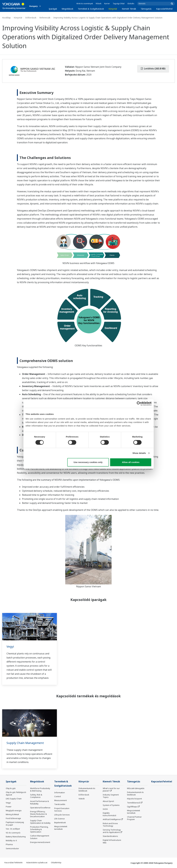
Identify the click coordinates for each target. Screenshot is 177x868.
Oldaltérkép (56, 862)
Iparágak (53, 9)
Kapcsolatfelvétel (164, 9)
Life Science (59, 819)
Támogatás (146, 9)
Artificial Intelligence (112, 819)
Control (58, 796)
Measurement (60, 800)
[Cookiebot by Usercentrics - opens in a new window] (139, 404)
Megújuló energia (14, 810)
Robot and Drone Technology (110, 825)
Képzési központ (134, 799)
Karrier (107, 4)
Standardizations (110, 836)
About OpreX (108, 801)
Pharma (9, 844)
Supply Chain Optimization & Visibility (40, 822)
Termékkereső (134, 803)
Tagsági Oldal (119, 4)
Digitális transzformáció (109, 814)
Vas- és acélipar (13, 829)
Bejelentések (60, 822)
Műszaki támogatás (136, 788)
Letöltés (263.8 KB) (153, 69)
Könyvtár (113, 9)
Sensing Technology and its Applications (112, 831)
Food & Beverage (13, 818)
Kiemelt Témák (129, 9)
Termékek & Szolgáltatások (91, 9)
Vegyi (10, 647)
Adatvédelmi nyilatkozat (37, 862)
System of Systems (111, 805)
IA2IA (105, 809)
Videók (82, 799)
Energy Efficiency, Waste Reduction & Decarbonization (38, 814)
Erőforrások (31, 18)
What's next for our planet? (111, 790)
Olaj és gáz (11, 788)
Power (9, 807)
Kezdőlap (6, 18)
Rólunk (99, 4)
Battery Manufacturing (16, 837)
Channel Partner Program (134, 818)
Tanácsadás (60, 804)
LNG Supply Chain (14, 799)
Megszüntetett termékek (61, 828)
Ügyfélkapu (132, 807)
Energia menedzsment (40, 842)
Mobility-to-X (11, 840)
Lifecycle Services (62, 815)
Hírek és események (85, 4)
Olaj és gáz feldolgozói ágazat (16, 793)
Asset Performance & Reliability (39, 802)
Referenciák (45, 18)
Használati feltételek (13, 862)
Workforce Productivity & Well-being (40, 790)
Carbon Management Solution (40, 837)
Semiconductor (12, 848)
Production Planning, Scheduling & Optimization (39, 829)
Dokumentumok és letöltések (87, 790)
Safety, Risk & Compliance (36, 796)
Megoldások (67, 9)
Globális (131, 4)
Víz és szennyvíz (13, 833)
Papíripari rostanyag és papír (15, 823)
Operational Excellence (40, 808)
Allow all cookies (131, 462)
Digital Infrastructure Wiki (112, 841)
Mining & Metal (12, 814)
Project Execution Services (62, 810)
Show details (139, 453)
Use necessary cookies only (88, 462)
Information (60, 793)
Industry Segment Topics (111, 796)
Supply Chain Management (25, 743)
